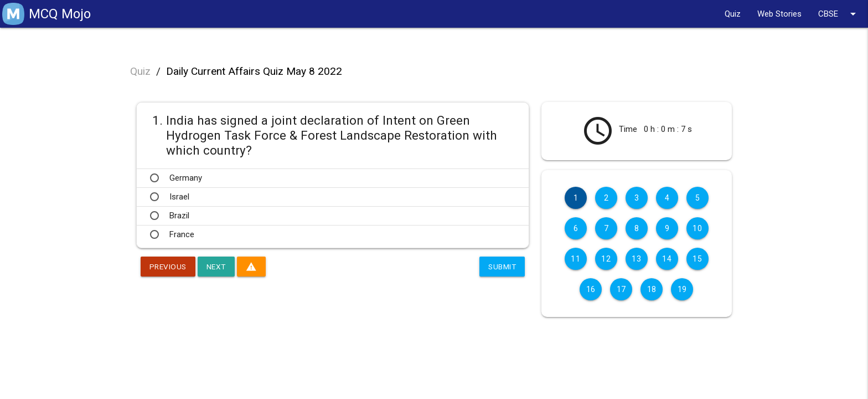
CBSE (839, 14)
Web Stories (779, 14)
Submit (501, 267)
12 (606, 259)
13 (636, 259)
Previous (169, 267)
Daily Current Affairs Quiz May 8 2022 (254, 71)
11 (575, 259)
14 (667, 259)
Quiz (733, 14)
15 (697, 259)
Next (218, 267)
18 (652, 289)
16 (591, 289)
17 (621, 289)
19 (682, 289)
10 (697, 228)
